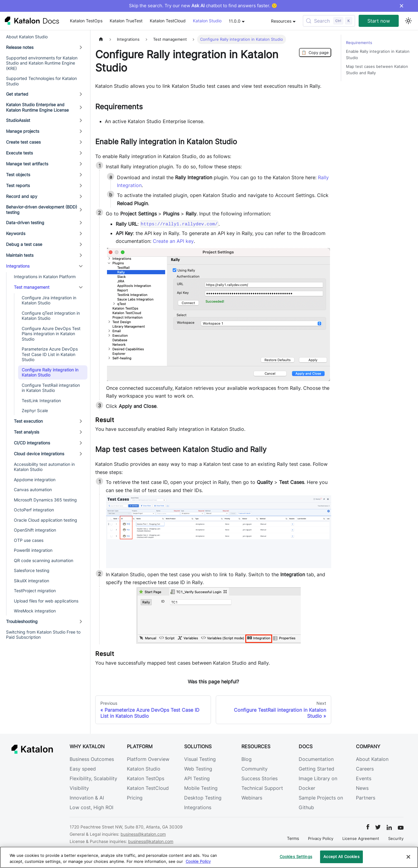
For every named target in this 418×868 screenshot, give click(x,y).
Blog (247, 759)
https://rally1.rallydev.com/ (179, 224)
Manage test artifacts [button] (27, 164)
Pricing (135, 798)
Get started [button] (17, 94)
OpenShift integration (35, 530)
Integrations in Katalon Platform (45, 277)
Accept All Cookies (341, 857)
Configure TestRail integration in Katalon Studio (51, 388)
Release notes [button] (20, 47)
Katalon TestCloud (168, 21)
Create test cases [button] (23, 142)
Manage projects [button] (23, 131)
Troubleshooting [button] (22, 621)
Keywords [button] (16, 233)
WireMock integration (35, 611)
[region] (209, 857)
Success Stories (259, 778)
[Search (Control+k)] (329, 21)
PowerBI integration (33, 550)
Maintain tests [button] (20, 255)
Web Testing (198, 769)
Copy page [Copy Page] (315, 52)
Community (255, 769)
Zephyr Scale (35, 410)
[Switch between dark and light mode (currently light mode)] (408, 21)
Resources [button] (281, 21)
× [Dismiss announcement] (402, 6)
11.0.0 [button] (235, 21)
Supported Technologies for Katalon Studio (41, 81)
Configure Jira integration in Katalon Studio (49, 300)
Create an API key (173, 241)
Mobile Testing (201, 788)
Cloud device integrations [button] (39, 454)
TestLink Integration (41, 401)
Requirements (359, 43)
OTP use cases (29, 540)
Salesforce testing (32, 570)
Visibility (79, 788)
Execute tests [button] (19, 153)
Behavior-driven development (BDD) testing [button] (42, 210)
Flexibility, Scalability (93, 778)
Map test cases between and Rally (377, 70)
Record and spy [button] (22, 196)
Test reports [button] (18, 185)
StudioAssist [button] (18, 120)
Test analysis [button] (27, 432)
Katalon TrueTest (126, 21)
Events (364, 778)
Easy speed (83, 769)
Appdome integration (35, 480)
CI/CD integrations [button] (32, 443)
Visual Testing (200, 759)
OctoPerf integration (34, 510)
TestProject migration (35, 591)
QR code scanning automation (44, 560)
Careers (365, 769)
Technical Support (262, 788)
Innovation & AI (87, 798)
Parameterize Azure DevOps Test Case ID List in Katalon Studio (50, 354)
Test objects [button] (18, 175)
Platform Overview (148, 759)
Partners (366, 798)
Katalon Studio (207, 21)
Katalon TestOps (86, 21)
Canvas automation (33, 490)
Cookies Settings (296, 857)
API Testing (197, 778)
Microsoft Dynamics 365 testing (45, 500)
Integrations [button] (18, 266)
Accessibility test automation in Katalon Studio (44, 467)
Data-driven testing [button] (25, 223)
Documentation (316, 759)
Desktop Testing (203, 798)
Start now (379, 21)
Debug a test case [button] (24, 244)
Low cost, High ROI (91, 807)
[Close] (408, 857)
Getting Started (316, 769)
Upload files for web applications (46, 601)
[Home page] (101, 39)
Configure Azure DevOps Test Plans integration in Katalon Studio (51, 334)
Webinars (252, 798)
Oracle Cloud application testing (46, 520)
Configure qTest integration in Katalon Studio (51, 316)
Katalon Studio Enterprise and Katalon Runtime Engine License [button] (37, 107)
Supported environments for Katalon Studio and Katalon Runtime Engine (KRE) (42, 63)
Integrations (198, 807)
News (362, 788)
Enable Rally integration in (378, 55)
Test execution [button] (28, 421)
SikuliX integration (31, 581)
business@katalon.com (143, 834)
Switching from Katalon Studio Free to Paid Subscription (43, 635)
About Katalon (372, 759)
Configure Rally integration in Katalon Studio (50, 372)
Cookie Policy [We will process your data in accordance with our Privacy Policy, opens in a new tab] (198, 861)
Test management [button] (32, 287)
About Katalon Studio (27, 37)
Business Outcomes (92, 759)
